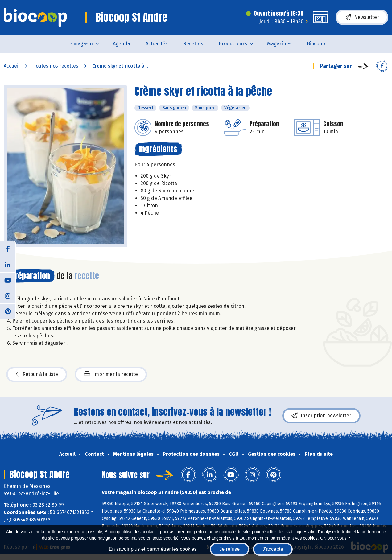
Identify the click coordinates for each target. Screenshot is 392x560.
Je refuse (229, 549)
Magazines (279, 44)
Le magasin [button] (80, 44)
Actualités (157, 44)
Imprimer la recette (111, 374)
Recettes (193, 44)
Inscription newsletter (321, 416)
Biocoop (316, 44)
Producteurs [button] (233, 44)
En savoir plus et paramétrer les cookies (153, 549)
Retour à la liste (37, 374)
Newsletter (362, 17)
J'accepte (273, 549)
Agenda (122, 44)
